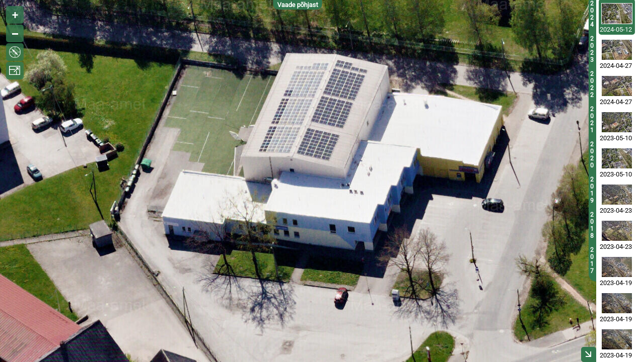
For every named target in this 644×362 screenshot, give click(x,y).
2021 (592, 120)
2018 (592, 225)
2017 (592, 260)
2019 (592, 190)
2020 (592, 155)
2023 (592, 49)
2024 (592, 14)
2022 (592, 84)
